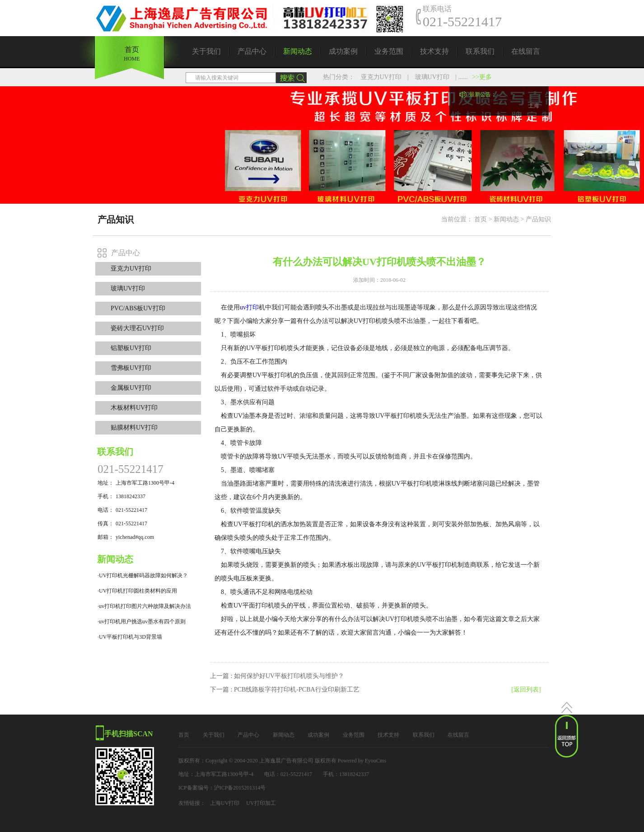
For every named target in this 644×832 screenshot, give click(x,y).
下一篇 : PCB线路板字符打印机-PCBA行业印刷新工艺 (285, 689)
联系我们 (480, 51)
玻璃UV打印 (432, 77)
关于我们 (206, 51)
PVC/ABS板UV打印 (138, 308)
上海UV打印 (225, 803)
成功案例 (343, 51)
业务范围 (389, 51)
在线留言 (526, 51)
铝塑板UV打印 (131, 348)
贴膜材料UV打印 (134, 428)
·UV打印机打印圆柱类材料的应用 (137, 591)
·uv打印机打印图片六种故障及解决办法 (144, 606)
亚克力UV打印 (381, 77)
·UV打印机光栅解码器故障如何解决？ (143, 575)
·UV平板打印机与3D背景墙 (130, 637)
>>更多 (482, 77)
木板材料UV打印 (134, 408)
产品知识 (538, 219)
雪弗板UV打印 (131, 368)
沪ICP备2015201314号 (240, 788)
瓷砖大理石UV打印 (137, 328)
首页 (132, 51)
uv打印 (249, 307)
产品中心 (252, 51)
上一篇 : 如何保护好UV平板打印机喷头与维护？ (277, 676)
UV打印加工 (261, 803)
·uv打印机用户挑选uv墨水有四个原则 (142, 622)
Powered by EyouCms (361, 761)
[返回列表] (526, 689)
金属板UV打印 (131, 388)
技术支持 (434, 51)
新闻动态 (298, 51)
